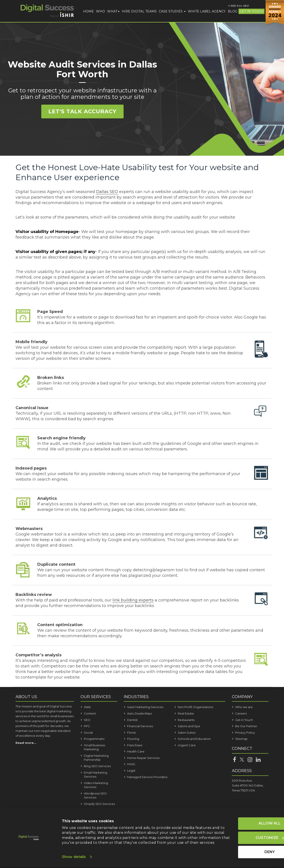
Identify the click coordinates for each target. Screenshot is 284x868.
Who (101, 11)
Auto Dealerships (139, 713)
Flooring (133, 739)
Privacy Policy (245, 733)
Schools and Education (194, 739)
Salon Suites (187, 733)
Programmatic (94, 739)
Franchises (135, 745)
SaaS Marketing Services (145, 707)
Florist (131, 733)
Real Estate (186, 713)
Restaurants (186, 720)
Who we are (244, 707)
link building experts (133, 600)
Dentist (132, 720)
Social (88, 733)
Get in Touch (251, 11)
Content (90, 713)
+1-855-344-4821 (238, 6)
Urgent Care (187, 745)
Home (89, 11)
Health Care (136, 751)
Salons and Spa (189, 726)
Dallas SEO (107, 192)
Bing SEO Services (97, 766)
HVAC (131, 764)
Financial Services (140, 726)
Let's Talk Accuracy (82, 111)
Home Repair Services (143, 758)
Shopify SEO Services (99, 804)
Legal (131, 770)
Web (87, 707)
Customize (244, 834)
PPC (87, 726)
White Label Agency (207, 11)
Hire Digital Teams (139, 11)
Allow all (244, 820)
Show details (74, 858)
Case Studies (172, 11)
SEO (87, 720)
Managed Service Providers (147, 777)
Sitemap (241, 739)
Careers (241, 713)
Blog (233, 11)
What (113, 11)
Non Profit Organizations (195, 707)
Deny (244, 848)
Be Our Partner (246, 726)
